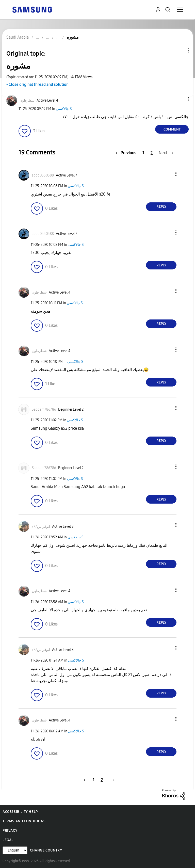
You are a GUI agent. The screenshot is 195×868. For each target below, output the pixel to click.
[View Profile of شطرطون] (27, 100)
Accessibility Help (20, 812)
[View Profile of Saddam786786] (44, 409)
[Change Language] (15, 850)
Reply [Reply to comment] (161, 207)
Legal (8, 840)
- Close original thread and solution (37, 84)
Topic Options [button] (180, 50)
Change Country (46, 850)
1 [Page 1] (143, 153)
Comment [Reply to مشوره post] (172, 129)
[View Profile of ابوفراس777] (41, 527)
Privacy (10, 831)
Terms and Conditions (24, 821)
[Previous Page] (127, 153)
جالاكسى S (64, 109)
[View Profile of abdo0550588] (43, 175)
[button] (180, 99)
